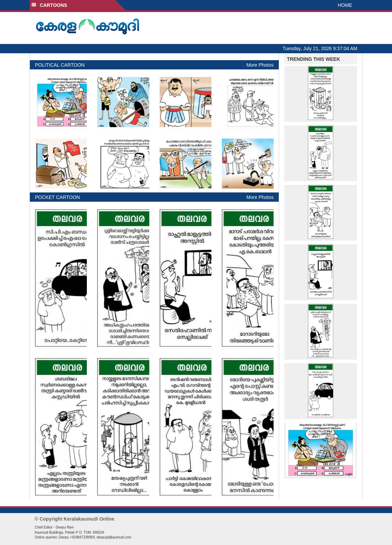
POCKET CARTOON (57, 197)
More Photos (260, 65)
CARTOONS (49, 5)
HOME (345, 5)
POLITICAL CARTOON (60, 65)
